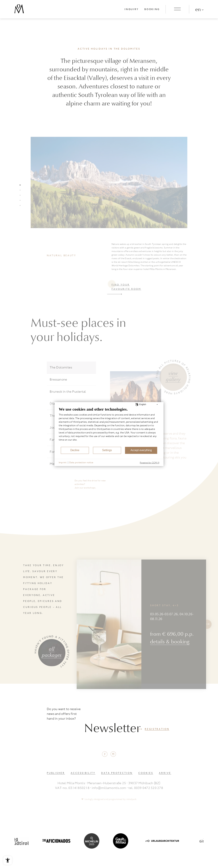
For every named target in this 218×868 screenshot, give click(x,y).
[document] (109, 427)
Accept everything (141, 450)
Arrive (165, 773)
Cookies (146, 773)
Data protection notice (81, 462)
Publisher (56, 773)
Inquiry (132, 9)
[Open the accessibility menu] (8, 860)
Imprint (63, 462)
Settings (107, 450)
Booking (152, 9)
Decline (75, 450)
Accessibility (83, 773)
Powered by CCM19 (150, 463)
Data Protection (117, 773)
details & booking (170, 657)
